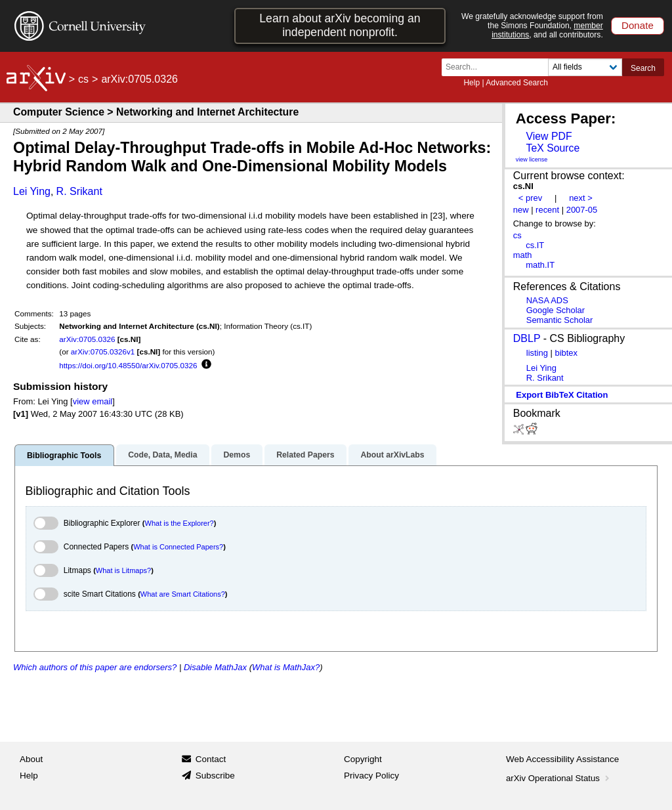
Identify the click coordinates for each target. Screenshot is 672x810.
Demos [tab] (237, 455)
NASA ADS (547, 300)
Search (643, 68)
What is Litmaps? (123, 570)
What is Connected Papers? (178, 547)
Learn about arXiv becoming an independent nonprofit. (340, 25)
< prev (530, 198)
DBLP (527, 338)
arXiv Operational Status (559, 778)
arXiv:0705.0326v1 (103, 352)
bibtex (566, 353)
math (523, 255)
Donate (638, 25)
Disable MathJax (215, 667)
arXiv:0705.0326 (87, 339)
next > (581, 198)
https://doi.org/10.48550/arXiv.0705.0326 (128, 365)
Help (472, 83)
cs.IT (535, 245)
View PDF (549, 136)
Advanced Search (517, 83)
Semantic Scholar (560, 320)
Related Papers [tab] (305, 455)
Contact (211, 759)
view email (93, 401)
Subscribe (215, 776)
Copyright (363, 759)
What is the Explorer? (179, 523)
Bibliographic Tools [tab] (64, 456)
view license (532, 160)
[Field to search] (585, 67)
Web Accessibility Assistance (562, 759)
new (521, 210)
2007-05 (582, 210)
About (31, 759)
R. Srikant (79, 191)
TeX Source (553, 148)
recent (547, 210)
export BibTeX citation (562, 395)
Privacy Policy (371, 776)
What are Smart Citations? (183, 594)
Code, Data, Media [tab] (162, 455)
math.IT (540, 265)
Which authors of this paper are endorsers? (95, 667)
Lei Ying (32, 191)
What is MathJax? (286, 667)
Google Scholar (556, 310)
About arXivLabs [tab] (392, 455)
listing (537, 353)
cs (83, 79)
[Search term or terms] (499, 67)
